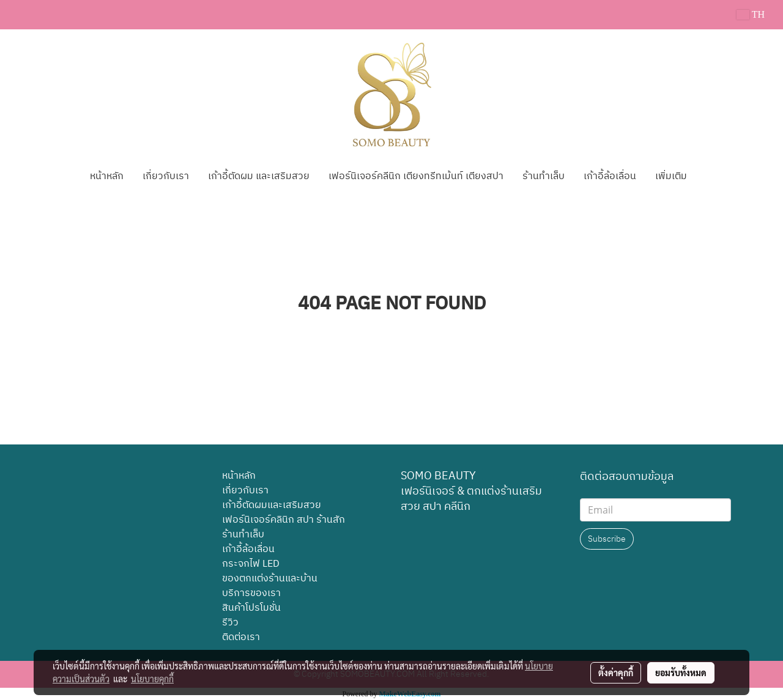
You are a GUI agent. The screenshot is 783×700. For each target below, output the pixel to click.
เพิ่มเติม (671, 176)
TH (751, 14)
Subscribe (607, 539)
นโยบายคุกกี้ (152, 679)
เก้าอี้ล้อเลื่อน (610, 176)
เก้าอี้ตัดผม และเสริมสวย (259, 176)
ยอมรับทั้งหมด (681, 672)
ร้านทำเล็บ (544, 176)
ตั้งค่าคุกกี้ (616, 672)
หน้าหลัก (107, 176)
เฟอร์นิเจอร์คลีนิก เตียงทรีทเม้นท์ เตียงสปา (416, 176)
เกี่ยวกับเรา (166, 176)
